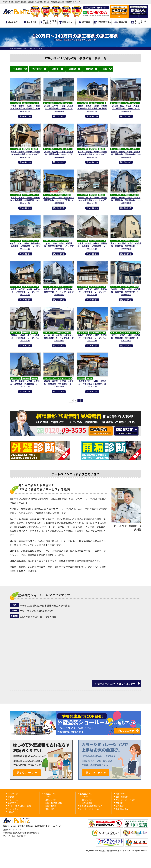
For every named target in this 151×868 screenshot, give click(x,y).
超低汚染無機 (51, 806)
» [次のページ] (82, 401)
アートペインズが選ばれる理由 (20, 806)
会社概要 (11, 797)
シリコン (49, 797)
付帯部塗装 (26, 149)
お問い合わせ (13, 812)
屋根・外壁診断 (122, 797)
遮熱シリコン (51, 800)
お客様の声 (121, 22)
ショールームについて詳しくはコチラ (115, 683)
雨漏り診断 (120, 794)
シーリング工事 (15, 103)
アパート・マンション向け (90, 809)
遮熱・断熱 (50, 809)
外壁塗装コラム (103, 22)
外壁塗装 (34, 149)
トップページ (13, 794)
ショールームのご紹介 (139, 22)
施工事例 (85, 22)
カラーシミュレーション (125, 800)
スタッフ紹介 (13, 809)
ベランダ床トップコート (30, 103)
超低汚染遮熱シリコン (54, 803)
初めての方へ (12, 22)
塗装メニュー (66, 22)
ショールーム (13, 800)
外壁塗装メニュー (51, 794)
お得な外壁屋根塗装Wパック (91, 806)
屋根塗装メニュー (87, 794)
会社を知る (30, 22)
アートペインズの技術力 (48, 22)
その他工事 (48, 241)
